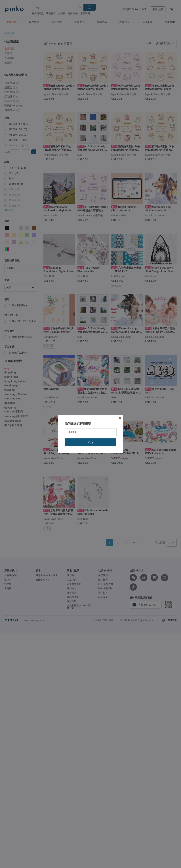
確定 (90, 442)
